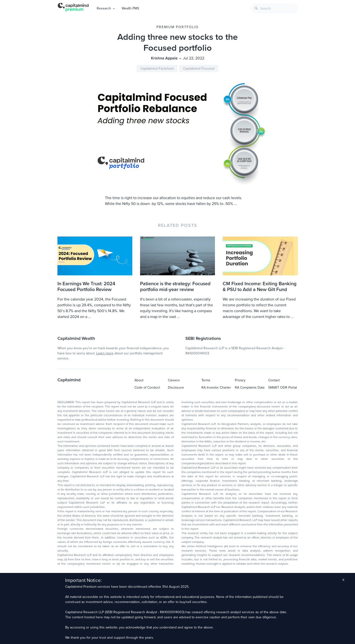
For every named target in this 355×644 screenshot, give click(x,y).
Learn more (105, 353)
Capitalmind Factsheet (157, 69)
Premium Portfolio (178, 27)
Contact (274, 380)
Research (104, 8)
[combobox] (275, 8)
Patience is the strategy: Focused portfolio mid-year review (175, 287)
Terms (206, 380)
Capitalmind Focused (199, 69)
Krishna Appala (164, 58)
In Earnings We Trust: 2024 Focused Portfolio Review (86, 287)
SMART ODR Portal (283, 387)
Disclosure (176, 387)
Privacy (240, 380)
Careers (174, 380)
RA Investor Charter (216, 387)
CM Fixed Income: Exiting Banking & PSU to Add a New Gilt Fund (260, 287)
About (139, 380)
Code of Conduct (147, 387)
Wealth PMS (130, 8)
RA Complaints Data (250, 387)
